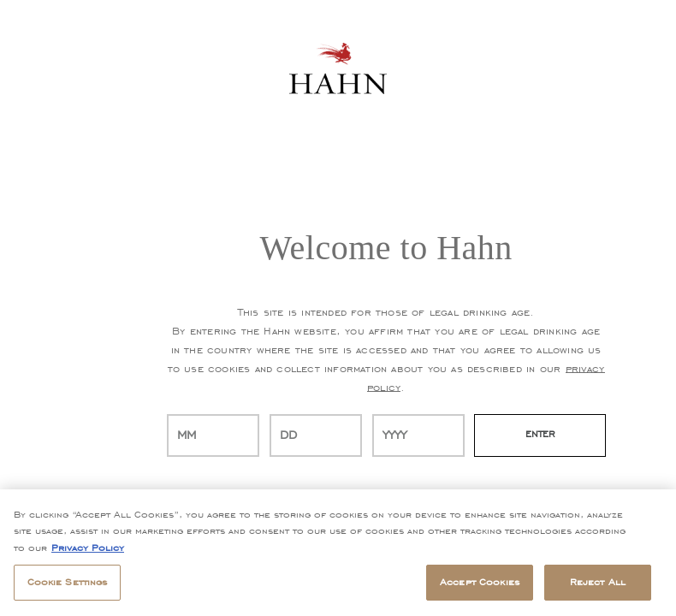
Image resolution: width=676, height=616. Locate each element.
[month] (213, 435)
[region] (338, 553)
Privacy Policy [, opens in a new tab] (88, 548)
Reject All (598, 582)
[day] (316, 435)
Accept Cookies (480, 582)
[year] (418, 435)
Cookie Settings (68, 582)
